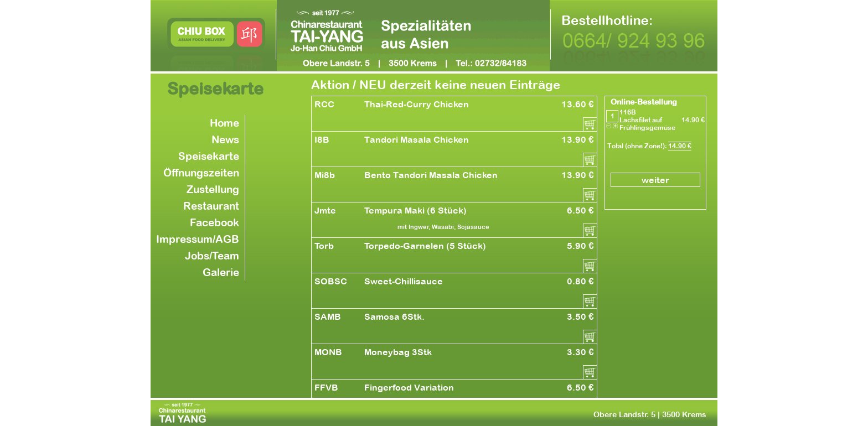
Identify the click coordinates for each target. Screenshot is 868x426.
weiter (655, 180)
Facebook (215, 222)
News (225, 139)
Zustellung (213, 189)
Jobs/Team (212, 256)
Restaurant (211, 206)
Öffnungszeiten (201, 173)
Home (224, 123)
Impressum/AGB (198, 239)
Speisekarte (209, 156)
